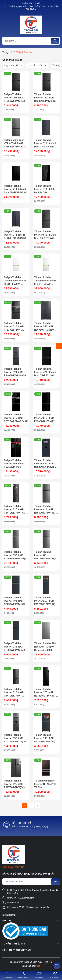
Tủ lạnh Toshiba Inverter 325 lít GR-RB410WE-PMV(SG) (15, 692)
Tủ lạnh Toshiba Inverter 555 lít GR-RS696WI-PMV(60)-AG (45, 327)
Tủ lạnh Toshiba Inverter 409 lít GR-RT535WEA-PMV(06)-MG (46, 464)
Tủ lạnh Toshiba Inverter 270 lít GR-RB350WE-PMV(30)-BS (45, 693)
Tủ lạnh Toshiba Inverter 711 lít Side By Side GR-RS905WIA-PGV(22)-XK (45, 189)
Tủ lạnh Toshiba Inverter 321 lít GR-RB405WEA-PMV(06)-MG (16, 372)
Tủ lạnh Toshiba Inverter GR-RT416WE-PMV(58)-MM (45, 555)
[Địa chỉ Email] (31, 882)
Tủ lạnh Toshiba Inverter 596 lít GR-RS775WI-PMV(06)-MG (15, 784)
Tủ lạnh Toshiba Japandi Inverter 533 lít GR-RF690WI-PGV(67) (15, 281)
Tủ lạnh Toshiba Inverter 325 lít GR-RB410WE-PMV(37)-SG (15, 510)
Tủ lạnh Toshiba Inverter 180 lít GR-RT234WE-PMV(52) (45, 738)
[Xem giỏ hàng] (54, 976)
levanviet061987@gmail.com (21, 898)
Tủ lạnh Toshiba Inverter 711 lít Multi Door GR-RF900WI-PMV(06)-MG (45, 143)
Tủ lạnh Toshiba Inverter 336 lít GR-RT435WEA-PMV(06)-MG (16, 738)
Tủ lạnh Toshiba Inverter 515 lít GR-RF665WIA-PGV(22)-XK (45, 418)
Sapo (38, 966)
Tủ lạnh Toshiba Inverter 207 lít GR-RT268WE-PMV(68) (14, 98)
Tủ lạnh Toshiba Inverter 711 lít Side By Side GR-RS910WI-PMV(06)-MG (16, 235)
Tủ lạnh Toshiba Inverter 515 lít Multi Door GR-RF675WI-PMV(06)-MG (45, 235)
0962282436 (35, 3)
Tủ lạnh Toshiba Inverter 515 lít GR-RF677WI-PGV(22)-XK (16, 418)
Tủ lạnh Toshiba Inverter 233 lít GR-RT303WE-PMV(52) (14, 647)
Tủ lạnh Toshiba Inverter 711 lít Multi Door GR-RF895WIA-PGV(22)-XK (15, 189)
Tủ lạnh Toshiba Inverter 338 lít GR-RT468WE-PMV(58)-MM (15, 555)
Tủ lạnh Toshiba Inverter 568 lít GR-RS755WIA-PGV (14, 464)
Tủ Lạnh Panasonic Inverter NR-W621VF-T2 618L (46, 784)
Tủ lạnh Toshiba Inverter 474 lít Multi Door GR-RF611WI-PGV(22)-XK (45, 372)
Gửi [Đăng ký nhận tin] (55, 882)
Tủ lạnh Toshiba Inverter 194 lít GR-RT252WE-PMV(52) (14, 601)
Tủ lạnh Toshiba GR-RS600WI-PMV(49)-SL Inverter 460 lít (45, 647)
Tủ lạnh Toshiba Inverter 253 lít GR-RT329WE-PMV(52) (45, 601)
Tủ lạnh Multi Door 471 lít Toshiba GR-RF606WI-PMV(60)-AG (15, 143)
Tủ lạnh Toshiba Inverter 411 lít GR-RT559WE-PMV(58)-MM (45, 510)
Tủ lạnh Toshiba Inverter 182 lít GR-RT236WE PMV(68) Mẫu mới (45, 98)
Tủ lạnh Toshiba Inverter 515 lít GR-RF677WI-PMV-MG (14, 326)
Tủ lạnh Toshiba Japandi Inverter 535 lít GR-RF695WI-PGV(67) (45, 281)
